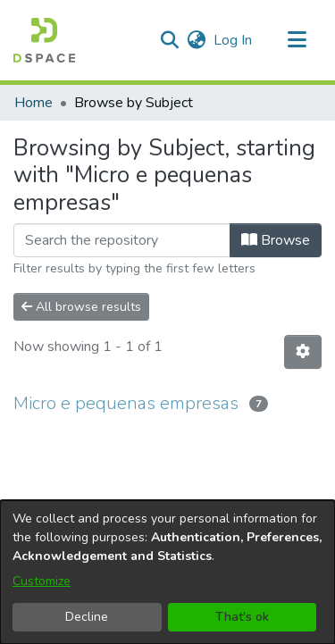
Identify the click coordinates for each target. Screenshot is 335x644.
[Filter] (122, 240)
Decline (87, 617)
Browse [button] (276, 240)
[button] (44, 40)
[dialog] (167, 572)
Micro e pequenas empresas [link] (126, 403)
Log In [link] (234, 40)
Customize (42, 581)
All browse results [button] (81, 307)
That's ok (242, 617)
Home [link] (33, 103)
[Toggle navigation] (297, 40)
